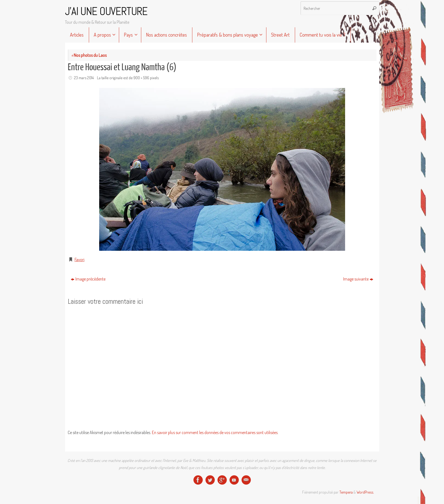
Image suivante (358, 279)
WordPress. (365, 492)
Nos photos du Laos (89, 55)
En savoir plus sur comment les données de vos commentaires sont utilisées (215, 432)
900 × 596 (141, 78)
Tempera (346, 492)
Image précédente (88, 279)
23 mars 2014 (84, 78)
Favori (80, 260)
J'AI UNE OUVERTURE (106, 11)
